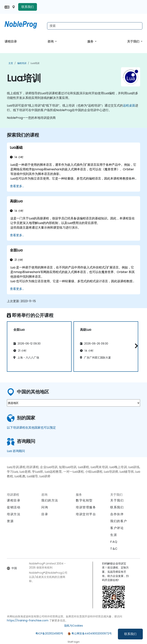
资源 (10, 521)
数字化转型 (84, 500)
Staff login (74, 642)
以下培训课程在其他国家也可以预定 (31, 428)
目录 (45, 514)
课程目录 (11, 41)
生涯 (114, 535)
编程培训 (22, 63)
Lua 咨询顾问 (16, 451)
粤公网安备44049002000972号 (92, 633)
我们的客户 (119, 521)
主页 (11, 63)
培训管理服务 (86, 507)
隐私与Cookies (74, 626)
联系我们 (130, 634)
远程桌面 (129, 105)
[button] (135, 346)
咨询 (51, 41)
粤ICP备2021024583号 (49, 633)
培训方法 (14, 514)
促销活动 (14, 507)
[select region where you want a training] (73, 403)
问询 (45, 507)
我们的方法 (50, 500)
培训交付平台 (86, 514)
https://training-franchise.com (28, 620)
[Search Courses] (95, 26)
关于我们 (134, 41)
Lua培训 (35, 63)
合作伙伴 (117, 514)
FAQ (114, 542)
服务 (91, 41)
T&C (114, 549)
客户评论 (117, 528)
